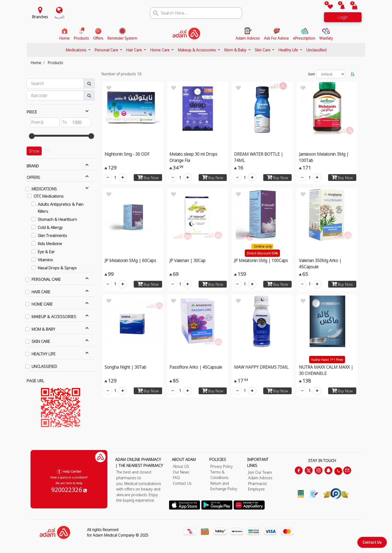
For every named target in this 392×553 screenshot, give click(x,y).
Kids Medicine (50, 244)
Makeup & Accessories (197, 50)
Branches (40, 17)
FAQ (176, 478)
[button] (339, 7)
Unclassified (316, 50)
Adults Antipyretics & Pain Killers (61, 208)
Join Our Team (260, 472)
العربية (59, 17)
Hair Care (134, 50)
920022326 (69, 490)
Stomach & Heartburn (57, 219)
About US (181, 466)
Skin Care (263, 50)
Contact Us (372, 542)
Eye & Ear (46, 252)
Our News (181, 472)
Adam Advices (260, 478)
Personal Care (107, 50)
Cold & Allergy (50, 227)
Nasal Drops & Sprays (57, 268)
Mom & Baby (236, 50)
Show (34, 151)
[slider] (32, 136)
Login (343, 17)
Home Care (160, 50)
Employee (256, 489)
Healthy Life (289, 50)
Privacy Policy (222, 466)
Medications (76, 50)
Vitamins (45, 260)
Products (55, 63)
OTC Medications (49, 196)
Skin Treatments (52, 235)
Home (36, 63)
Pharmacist (258, 484)
